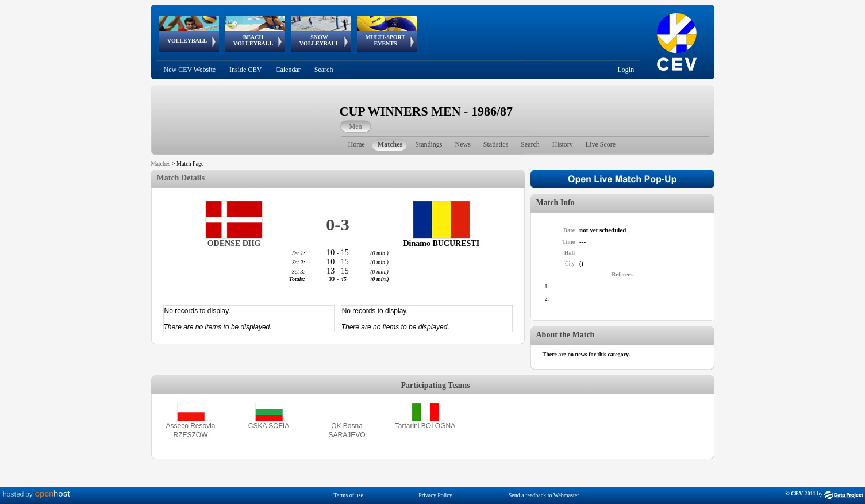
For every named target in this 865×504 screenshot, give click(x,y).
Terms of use (348, 495)
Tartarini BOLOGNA (425, 426)
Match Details (181, 178)
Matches (161, 163)
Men (356, 126)
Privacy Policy (435, 495)
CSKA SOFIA (269, 426)
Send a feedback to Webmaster (544, 495)
